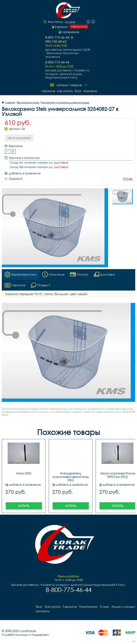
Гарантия (48, 91)
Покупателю (88, 607)
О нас (104, 607)
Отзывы (128, 179)
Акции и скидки (123, 607)
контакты (90, 91)
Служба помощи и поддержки (25, 635)
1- (7, 151)
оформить (79, 26)
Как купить (65, 91)
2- (13, 151)
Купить (24, 506)
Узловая (70, 22)
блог (78, 91)
